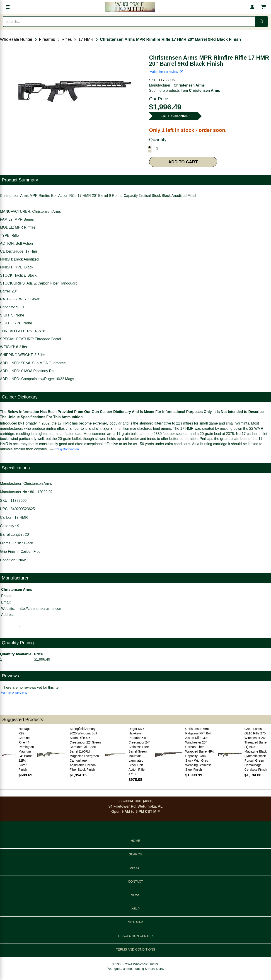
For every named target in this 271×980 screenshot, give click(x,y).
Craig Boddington (67, 449)
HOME (135, 841)
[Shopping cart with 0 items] (263, 7)
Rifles (67, 39)
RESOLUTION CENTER (135, 936)
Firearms (47, 39)
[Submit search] (261, 22)
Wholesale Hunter (16, 39)
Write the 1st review (167, 72)
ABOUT (135, 868)
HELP (136, 909)
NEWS (135, 895)
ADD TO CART (183, 162)
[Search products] (129, 22)
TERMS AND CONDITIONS (135, 949)
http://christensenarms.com (41, 609)
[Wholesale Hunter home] (130, 7)
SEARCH (135, 854)
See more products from (185, 91)
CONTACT (136, 881)
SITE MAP (135, 922)
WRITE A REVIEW (14, 693)
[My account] (252, 7)
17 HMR (86, 39)
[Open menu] (8, 7)
